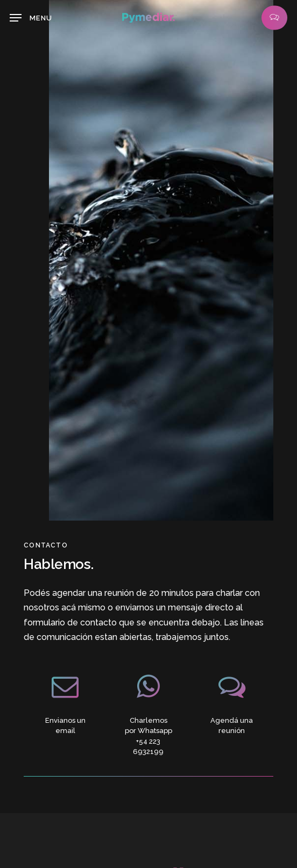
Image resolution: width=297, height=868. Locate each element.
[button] (31, 18)
